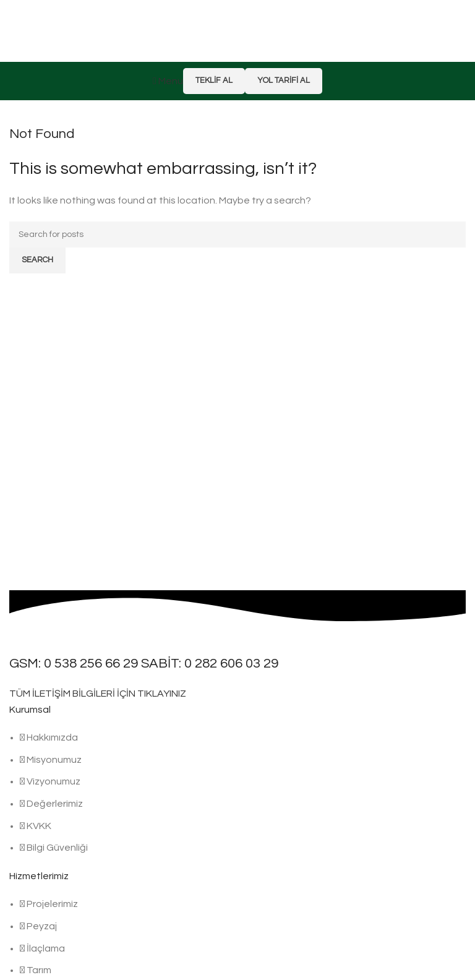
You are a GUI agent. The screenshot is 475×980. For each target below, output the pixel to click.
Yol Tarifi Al (284, 80)
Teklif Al (214, 80)
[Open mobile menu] (168, 81)
